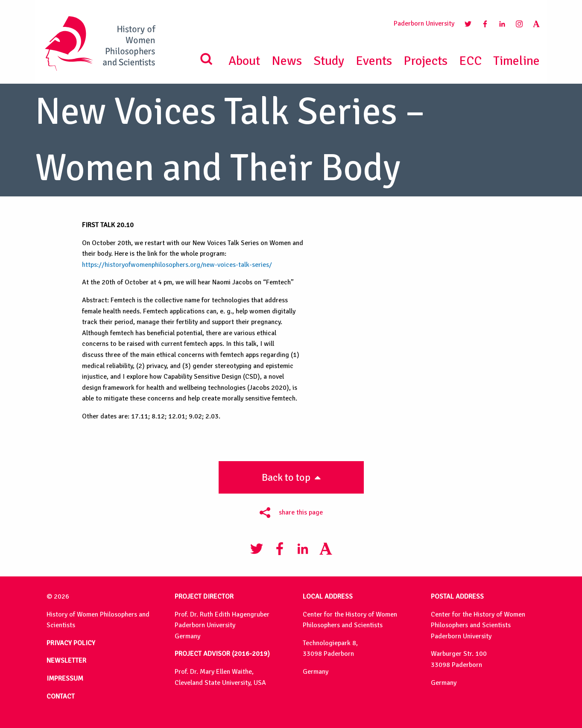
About (244, 61)
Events (374, 61)
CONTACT (61, 696)
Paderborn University (424, 23)
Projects (426, 61)
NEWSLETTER (66, 661)
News (287, 61)
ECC (470, 61)
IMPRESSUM (65, 678)
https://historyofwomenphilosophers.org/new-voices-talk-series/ (177, 265)
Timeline (516, 61)
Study (329, 61)
